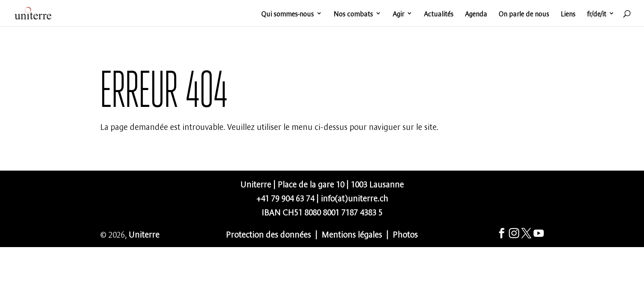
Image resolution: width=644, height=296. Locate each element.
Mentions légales (352, 234)
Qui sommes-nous (287, 14)
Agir (398, 14)
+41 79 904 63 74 (285, 198)
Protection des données (268, 234)
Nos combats (353, 14)
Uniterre (144, 234)
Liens (568, 14)
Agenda (476, 14)
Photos (405, 234)
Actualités (439, 14)
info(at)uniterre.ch (354, 198)
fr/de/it (597, 14)
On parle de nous (524, 14)
